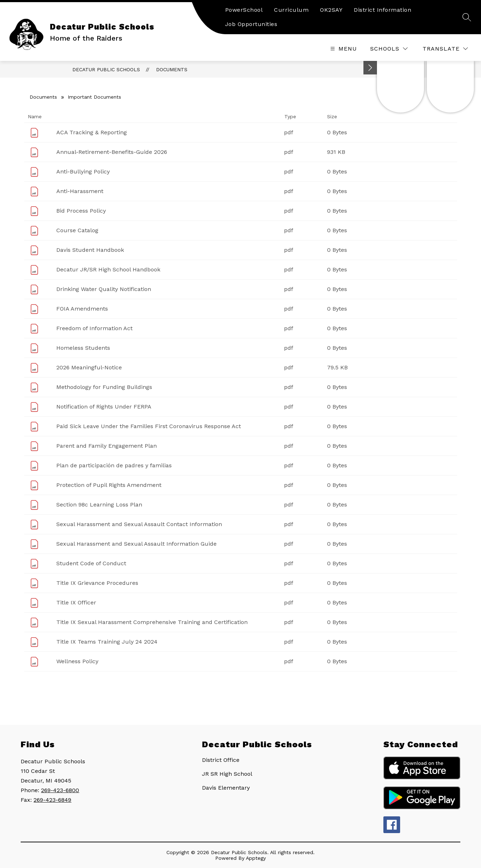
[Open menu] (343, 49)
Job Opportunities (251, 24)
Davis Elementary (226, 788)
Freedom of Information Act (94, 328)
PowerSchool (244, 10)
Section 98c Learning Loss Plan (99, 505)
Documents (172, 69)
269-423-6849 (52, 800)
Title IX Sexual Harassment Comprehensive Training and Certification (152, 622)
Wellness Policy (77, 661)
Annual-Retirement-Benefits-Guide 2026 (112, 152)
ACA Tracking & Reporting (92, 132)
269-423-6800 (60, 790)
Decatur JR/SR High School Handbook (108, 269)
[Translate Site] (445, 49)
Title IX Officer (76, 602)
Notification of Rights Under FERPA (104, 407)
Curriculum (291, 10)
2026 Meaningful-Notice (89, 367)
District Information (382, 10)
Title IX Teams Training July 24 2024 (107, 642)
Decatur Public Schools (106, 69)
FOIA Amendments (82, 309)
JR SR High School (227, 774)
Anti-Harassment (80, 191)
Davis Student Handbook (90, 250)
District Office (221, 760)
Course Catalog (77, 230)
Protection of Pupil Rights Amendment (109, 485)
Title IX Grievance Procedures (97, 583)
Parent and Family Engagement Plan (107, 446)
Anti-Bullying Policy (83, 171)
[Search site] (467, 17)
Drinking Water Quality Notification (104, 289)
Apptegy (256, 858)
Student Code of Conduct (91, 563)
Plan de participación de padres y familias (114, 465)
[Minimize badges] (370, 68)
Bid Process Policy (81, 211)
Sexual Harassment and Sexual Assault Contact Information (139, 524)
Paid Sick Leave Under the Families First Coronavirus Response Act (149, 426)
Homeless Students (83, 348)
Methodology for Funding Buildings (104, 387)
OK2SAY (331, 10)
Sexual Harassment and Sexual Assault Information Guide (136, 544)
